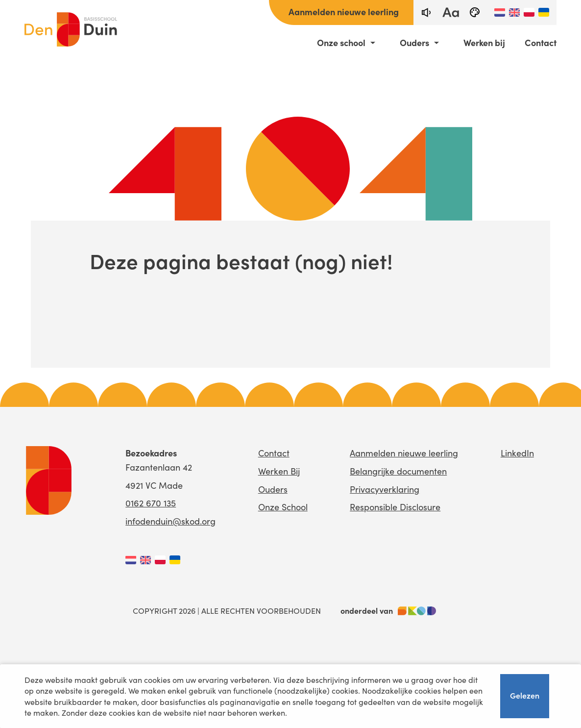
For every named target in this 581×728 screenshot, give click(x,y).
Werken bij (484, 43)
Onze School (283, 507)
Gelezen (525, 696)
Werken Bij (279, 471)
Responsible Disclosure (395, 507)
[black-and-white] (475, 13)
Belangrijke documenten (398, 471)
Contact (541, 43)
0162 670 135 (151, 503)
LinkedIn (517, 453)
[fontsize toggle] (450, 13)
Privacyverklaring (385, 489)
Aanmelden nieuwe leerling (344, 12)
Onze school (341, 43)
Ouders (414, 43)
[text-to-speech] (426, 13)
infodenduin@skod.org (170, 521)
